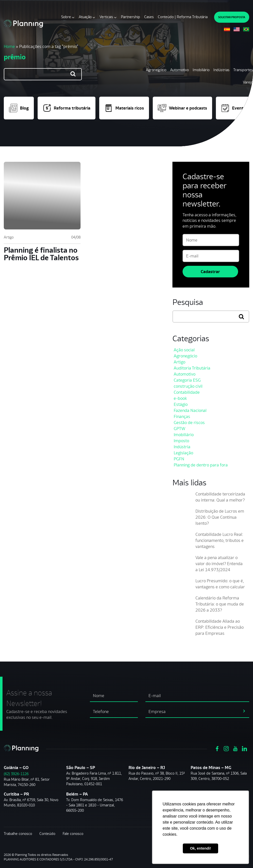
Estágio (181, 404)
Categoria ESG (187, 380)
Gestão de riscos (189, 423)
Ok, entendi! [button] (200, 848)
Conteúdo (47, 834)
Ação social (184, 350)
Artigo (9, 237)
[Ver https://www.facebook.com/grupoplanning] (217, 748)
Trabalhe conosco (18, 834)
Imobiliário (201, 70)
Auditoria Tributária (192, 368)
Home (9, 46)
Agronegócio (156, 70)
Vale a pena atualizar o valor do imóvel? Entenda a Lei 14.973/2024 (219, 564)
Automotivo (180, 70)
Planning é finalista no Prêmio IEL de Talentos (41, 254)
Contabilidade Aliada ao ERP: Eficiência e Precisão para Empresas (220, 627)
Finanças (182, 416)
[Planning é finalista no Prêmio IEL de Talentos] (42, 196)
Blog (19, 108)
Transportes (243, 70)
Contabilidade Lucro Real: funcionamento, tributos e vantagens (220, 540)
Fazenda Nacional (190, 410)
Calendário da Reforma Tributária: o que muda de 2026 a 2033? (220, 604)
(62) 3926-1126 (16, 774)
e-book (180, 398)
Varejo (248, 82)
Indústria (182, 447)
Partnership (131, 17)
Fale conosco (73, 834)
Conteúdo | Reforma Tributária (183, 17)
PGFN (179, 459)
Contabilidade (187, 392)
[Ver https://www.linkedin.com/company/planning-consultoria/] (244, 748)
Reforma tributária (67, 108)
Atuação (85, 17)
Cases (149, 17)
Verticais (106, 17)
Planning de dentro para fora (201, 465)
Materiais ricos (124, 108)
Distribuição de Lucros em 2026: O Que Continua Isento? (220, 517)
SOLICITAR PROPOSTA (232, 17)
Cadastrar (210, 272)
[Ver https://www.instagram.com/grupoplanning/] (226, 748)
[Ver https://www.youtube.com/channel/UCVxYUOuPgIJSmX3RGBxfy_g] (235, 748)
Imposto (181, 441)
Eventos (234, 108)
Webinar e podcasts (182, 108)
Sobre (66, 17)
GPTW (180, 429)
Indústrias (221, 70)
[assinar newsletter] (244, 711)
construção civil (188, 386)
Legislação (183, 453)
